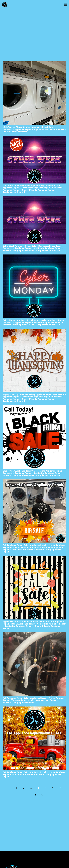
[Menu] (66, 5)
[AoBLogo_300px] (5, 5)
